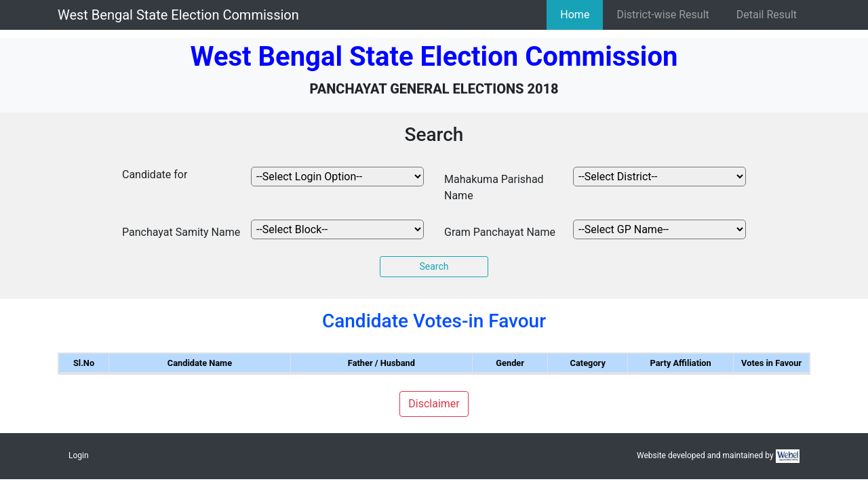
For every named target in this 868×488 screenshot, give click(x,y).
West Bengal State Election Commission (178, 15)
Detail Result (767, 15)
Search (434, 266)
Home (575, 15)
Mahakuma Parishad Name (494, 187)
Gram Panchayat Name (500, 232)
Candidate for (155, 175)
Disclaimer (434, 404)
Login (79, 455)
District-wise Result (663, 15)
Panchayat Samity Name (181, 232)
